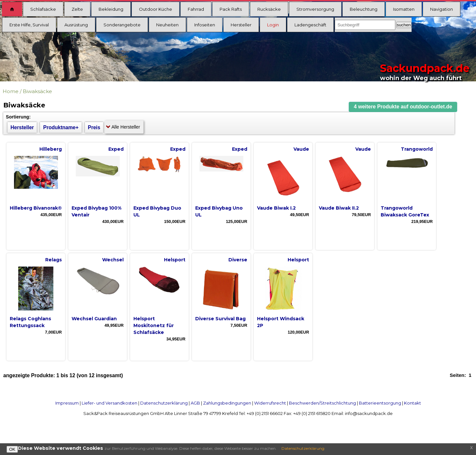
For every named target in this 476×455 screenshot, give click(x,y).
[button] (403, 107)
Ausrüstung (76, 25)
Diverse (238, 260)
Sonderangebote (122, 25)
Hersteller (241, 25)
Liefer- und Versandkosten (109, 403)
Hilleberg (51, 149)
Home (11, 91)
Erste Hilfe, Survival (29, 25)
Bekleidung (111, 9)
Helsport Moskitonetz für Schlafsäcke (154, 325)
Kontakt (413, 403)
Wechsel (113, 260)
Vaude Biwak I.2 (276, 208)
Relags (54, 260)
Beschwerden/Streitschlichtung (322, 403)
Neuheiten (167, 25)
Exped (116, 149)
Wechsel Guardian (94, 319)
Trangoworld (417, 149)
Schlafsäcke (43, 9)
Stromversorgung (315, 9)
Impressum (67, 403)
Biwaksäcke (37, 91)
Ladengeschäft (310, 25)
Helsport (175, 260)
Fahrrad (196, 9)
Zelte (77, 9)
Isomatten (404, 9)
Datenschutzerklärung (164, 403)
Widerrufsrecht (270, 403)
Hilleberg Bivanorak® (36, 208)
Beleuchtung (364, 9)
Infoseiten (205, 25)
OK (12, 449)
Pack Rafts (231, 9)
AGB (195, 403)
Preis (94, 127)
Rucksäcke (269, 9)
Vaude (301, 149)
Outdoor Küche (156, 9)
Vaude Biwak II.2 (339, 208)
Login (273, 25)
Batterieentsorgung (380, 403)
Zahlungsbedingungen (227, 403)
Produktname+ (61, 127)
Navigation (442, 9)
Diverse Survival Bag (220, 319)
